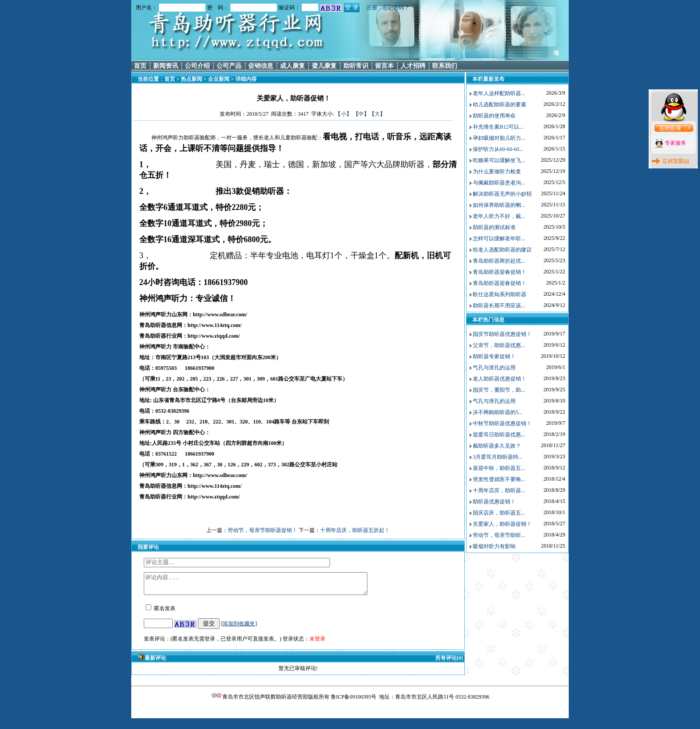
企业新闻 (219, 79)
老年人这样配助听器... (499, 93)
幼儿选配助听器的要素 (500, 105)
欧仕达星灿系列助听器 (500, 294)
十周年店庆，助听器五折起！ (355, 530)
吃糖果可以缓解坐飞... (499, 160)
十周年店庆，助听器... (499, 490)
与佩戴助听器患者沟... (499, 183)
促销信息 (261, 66)
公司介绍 (197, 66)
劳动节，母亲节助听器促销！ (262, 530)
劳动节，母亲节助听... (499, 535)
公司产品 (229, 66)
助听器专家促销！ (494, 356)
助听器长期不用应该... (499, 306)
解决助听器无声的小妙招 (502, 194)
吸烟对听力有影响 (494, 546)
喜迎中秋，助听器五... (499, 468)
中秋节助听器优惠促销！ (502, 423)
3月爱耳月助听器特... (498, 457)
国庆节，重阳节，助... (499, 390)
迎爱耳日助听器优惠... (499, 435)
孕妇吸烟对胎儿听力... (499, 138)
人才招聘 (413, 66)
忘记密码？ (396, 8)
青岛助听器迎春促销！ (500, 272)
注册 (372, 8)
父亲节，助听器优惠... (499, 345)
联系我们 (445, 66)
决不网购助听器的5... (498, 412)
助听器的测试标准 (494, 227)
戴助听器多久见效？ (497, 446)
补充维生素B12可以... (498, 127)
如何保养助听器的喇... (499, 205)
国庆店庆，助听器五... (499, 513)
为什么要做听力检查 (497, 172)
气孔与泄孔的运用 (494, 368)
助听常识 (356, 66)
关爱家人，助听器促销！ (502, 524)
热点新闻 (192, 79)
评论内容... (269, 586)
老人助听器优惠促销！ (500, 379)
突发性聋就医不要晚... (499, 479)
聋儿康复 (324, 66)
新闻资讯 (166, 66)
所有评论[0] (449, 662)
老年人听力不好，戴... (499, 216)
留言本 (384, 66)
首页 (140, 66)
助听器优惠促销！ (494, 502)
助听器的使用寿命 (494, 116)
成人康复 (292, 66)
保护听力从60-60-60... (498, 149)
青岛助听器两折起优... (499, 261)
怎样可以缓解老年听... (499, 239)
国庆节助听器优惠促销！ (502, 334)
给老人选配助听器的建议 (502, 250)
